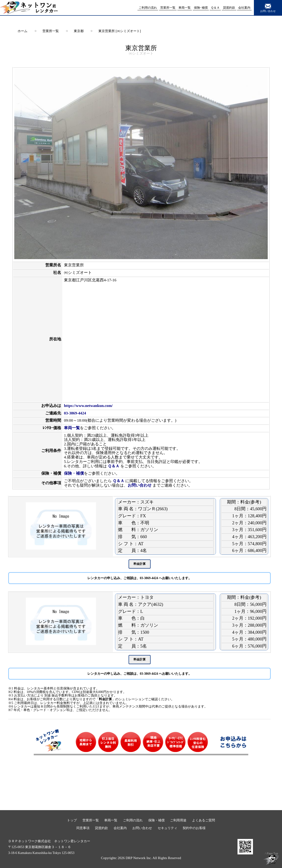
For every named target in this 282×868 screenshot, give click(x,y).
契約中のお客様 (194, 828)
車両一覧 (72, 428)
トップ (72, 820)
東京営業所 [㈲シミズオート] (120, 31)
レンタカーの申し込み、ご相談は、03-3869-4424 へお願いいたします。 (139, 578)
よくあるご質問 (204, 820)
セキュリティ (167, 828)
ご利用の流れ (133, 820)
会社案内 (120, 828)
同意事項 (83, 828)
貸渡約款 (101, 828)
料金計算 (105, 699)
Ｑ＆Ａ (114, 466)
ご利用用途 (178, 820)
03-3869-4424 (75, 413)
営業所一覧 (51, 31)
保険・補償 (74, 473)
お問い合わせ (268, 7)
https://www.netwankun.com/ (88, 406)
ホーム (22, 31)
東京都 (79, 31)
